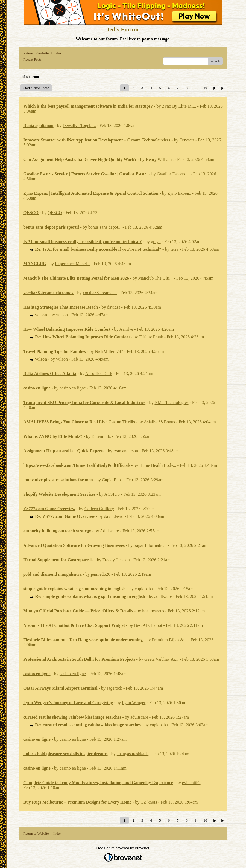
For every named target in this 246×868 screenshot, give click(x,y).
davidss (114, 307)
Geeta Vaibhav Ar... (161, 659)
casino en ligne (73, 388)
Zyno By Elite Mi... (179, 106)
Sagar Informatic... (150, 545)
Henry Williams (160, 159)
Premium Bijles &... (169, 640)
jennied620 (100, 574)
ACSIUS (112, 494)
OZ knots (149, 802)
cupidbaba (144, 589)
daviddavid (114, 516)
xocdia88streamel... (100, 293)
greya (156, 242)
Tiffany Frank (151, 337)
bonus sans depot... (105, 227)
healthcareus (153, 611)
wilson (62, 315)
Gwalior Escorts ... (173, 174)
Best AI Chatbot (148, 625)
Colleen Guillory (99, 509)
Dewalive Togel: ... (79, 126)
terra (174, 249)
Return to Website (36, 53)
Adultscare (109, 531)
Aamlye (126, 329)
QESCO (55, 213)
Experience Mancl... (73, 264)
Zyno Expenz (179, 193)
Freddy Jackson (116, 560)
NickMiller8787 (109, 351)
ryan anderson (126, 451)
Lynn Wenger (134, 703)
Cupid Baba (112, 480)
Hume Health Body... (158, 465)
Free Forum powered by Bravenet (123, 848)
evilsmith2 (191, 783)
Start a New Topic (36, 88)
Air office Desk (99, 374)
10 (205, 88)
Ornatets (187, 140)
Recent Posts (32, 59)
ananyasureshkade (133, 754)
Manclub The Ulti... (155, 278)
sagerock (114, 688)
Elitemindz (101, 436)
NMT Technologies (171, 402)
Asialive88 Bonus (159, 422)
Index (57, 53)
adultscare (163, 596)
